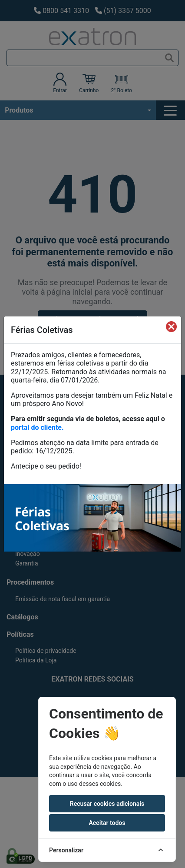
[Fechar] (171, 326)
